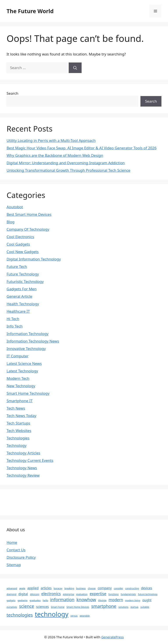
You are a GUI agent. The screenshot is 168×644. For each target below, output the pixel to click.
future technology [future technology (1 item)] (148, 594)
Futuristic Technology (25, 281)
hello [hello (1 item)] (45, 600)
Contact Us (16, 550)
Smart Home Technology (28, 393)
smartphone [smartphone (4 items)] (104, 606)
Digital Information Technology (34, 259)
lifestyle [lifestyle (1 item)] (102, 600)
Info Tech (15, 326)
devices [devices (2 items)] (147, 588)
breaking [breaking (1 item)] (69, 588)
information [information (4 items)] (62, 600)
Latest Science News (24, 363)
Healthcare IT (18, 311)
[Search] (75, 68)
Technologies (18, 438)
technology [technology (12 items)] (52, 614)
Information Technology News (33, 341)
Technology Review (23, 475)
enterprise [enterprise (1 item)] (68, 594)
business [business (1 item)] (81, 588)
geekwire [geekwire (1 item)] (23, 600)
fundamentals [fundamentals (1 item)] (128, 594)
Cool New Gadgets (23, 252)
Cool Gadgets (18, 244)
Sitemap (14, 565)
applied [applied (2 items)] (33, 588)
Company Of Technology (28, 229)
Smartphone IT (20, 401)
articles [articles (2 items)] (46, 588)
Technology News (22, 468)
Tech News (16, 408)
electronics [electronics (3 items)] (51, 594)
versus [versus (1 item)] (74, 616)
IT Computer (17, 356)
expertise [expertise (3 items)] (98, 594)
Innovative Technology (26, 349)
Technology (17, 445)
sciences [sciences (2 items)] (42, 607)
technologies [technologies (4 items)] (20, 615)
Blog (10, 222)
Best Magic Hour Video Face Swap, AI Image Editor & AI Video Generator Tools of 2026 (82, 148)
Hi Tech (13, 319)
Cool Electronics (20, 237)
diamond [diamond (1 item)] (11, 594)
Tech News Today (21, 416)
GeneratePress (113, 637)
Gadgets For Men (22, 289)
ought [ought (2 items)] (147, 600)
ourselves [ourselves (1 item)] (12, 607)
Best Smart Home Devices (29, 214)
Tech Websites (19, 431)
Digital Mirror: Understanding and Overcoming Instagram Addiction (66, 163)
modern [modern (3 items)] (116, 600)
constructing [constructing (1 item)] (132, 588)
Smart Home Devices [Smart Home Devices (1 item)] (78, 607)
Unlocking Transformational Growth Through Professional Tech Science (68, 170)
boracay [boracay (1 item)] (58, 588)
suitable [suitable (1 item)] (145, 607)
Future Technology (23, 274)
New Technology (21, 386)
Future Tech (17, 267)
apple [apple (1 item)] (22, 588)
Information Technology (28, 334)
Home (12, 542)
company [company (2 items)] (105, 588)
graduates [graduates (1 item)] (35, 600)
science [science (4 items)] (26, 606)
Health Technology (23, 304)
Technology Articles (23, 453)
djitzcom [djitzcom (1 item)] (35, 594)
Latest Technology (22, 371)
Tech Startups (18, 423)
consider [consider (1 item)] (118, 588)
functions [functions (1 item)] (113, 594)
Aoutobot (15, 207)
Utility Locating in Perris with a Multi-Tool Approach (51, 140)
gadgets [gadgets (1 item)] (11, 600)
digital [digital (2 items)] (23, 594)
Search (12, 93)
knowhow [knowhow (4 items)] (86, 600)
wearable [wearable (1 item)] (85, 616)
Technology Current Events (30, 460)
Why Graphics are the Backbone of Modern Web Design (55, 155)
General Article (19, 296)
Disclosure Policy (21, 557)
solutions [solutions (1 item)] (123, 607)
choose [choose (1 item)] (92, 588)
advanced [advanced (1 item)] (12, 588)
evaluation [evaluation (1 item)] (82, 594)
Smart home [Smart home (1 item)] (58, 607)
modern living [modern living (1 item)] (133, 600)
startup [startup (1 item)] (134, 607)
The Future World (30, 11)
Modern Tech (18, 378)
